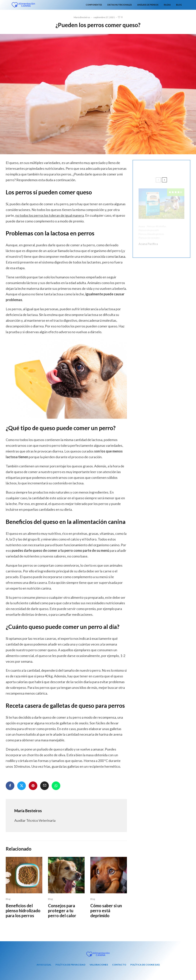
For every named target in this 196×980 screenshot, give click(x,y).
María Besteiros (82, 17)
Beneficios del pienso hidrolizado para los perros (23, 913)
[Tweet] (22, 786)
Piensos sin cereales (149, 236)
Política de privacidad (70, 965)
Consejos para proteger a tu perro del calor (62, 913)
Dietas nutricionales (120, 5)
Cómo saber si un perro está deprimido (106, 913)
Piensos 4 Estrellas (156, 224)
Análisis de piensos (148, 5)
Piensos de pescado (149, 228)
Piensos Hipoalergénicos (151, 232)
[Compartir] (10, 786)
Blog (179, 5)
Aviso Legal (44, 965)
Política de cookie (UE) (145, 965)
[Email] (45, 786)
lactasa (120, 256)
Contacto (119, 965)
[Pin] (33, 786)
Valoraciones (99, 965)
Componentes (94, 5)
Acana (142, 224)
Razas (167, 5)
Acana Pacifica (148, 242)
